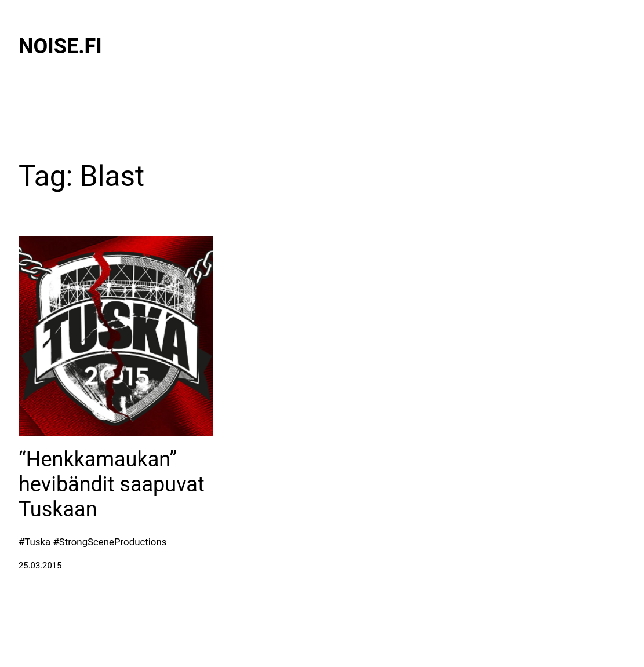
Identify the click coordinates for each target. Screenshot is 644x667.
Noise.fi (60, 46)
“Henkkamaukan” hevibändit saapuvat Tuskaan (112, 484)
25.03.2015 (40, 566)
